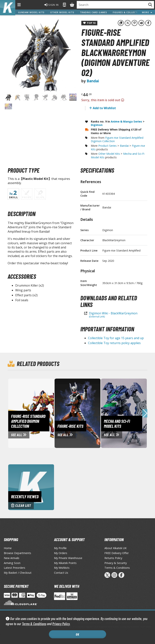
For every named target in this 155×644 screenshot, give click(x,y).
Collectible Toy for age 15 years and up (116, 338)
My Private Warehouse (68, 558)
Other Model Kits (62, 12)
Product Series (107, 146)
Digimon (97, 125)
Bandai (93, 81)
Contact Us (61, 573)
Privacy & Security (116, 563)
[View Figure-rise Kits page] (89, 413)
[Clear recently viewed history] (31, 487)
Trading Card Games (94, 12)
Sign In (51, 5)
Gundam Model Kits (31, 12)
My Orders (61, 553)
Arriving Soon (12, 563)
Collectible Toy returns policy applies (114, 343)
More (147, 12)
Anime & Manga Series (126, 121)
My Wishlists (62, 568)
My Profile (60, 548)
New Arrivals (12, 558)
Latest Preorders (15, 568)
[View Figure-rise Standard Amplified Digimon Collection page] (43, 413)
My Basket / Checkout (18, 573)
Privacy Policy (61, 624)
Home (8, 548)
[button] (145, 413)
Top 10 (89, 23)
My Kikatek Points (65, 563)
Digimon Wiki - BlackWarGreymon (113, 315)
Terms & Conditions (34, 624)
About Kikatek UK (115, 548)
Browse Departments (17, 553)
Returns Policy (113, 558)
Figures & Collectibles (128, 12)
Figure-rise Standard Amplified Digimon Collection (117, 139)
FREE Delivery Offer (117, 553)
